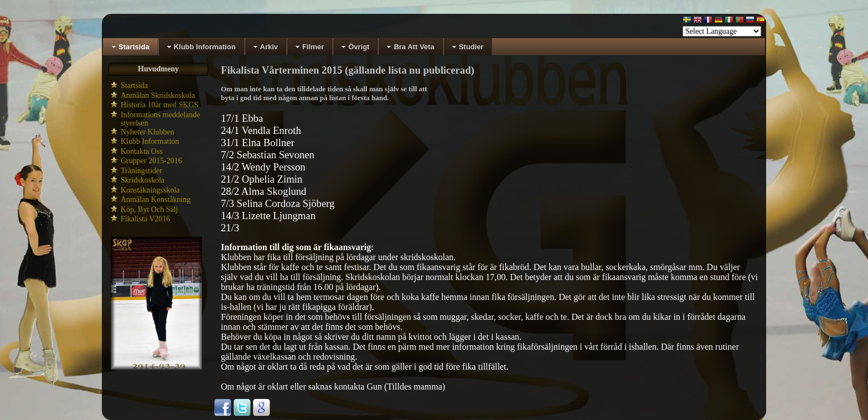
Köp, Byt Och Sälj (149, 209)
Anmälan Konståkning (156, 199)
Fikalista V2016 (146, 219)
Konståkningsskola (150, 190)
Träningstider (141, 171)
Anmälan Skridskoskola (158, 95)
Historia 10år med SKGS (159, 105)
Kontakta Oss (142, 151)
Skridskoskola (143, 180)
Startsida (134, 85)
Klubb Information (150, 141)
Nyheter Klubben (148, 132)
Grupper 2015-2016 (151, 161)
